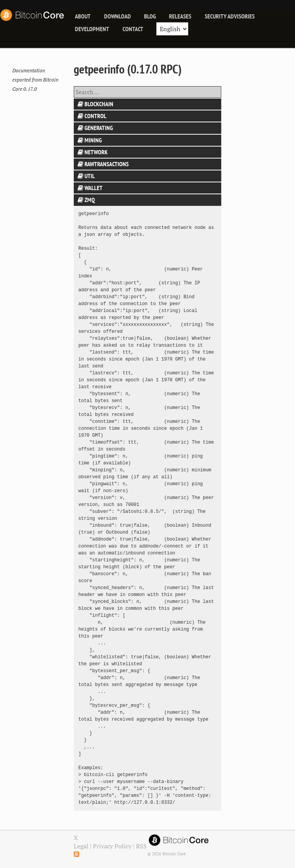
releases (180, 16)
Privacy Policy (112, 846)
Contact (133, 29)
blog (150, 16)
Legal (81, 846)
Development (92, 29)
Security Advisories (230, 16)
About (83, 16)
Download (118, 16)
